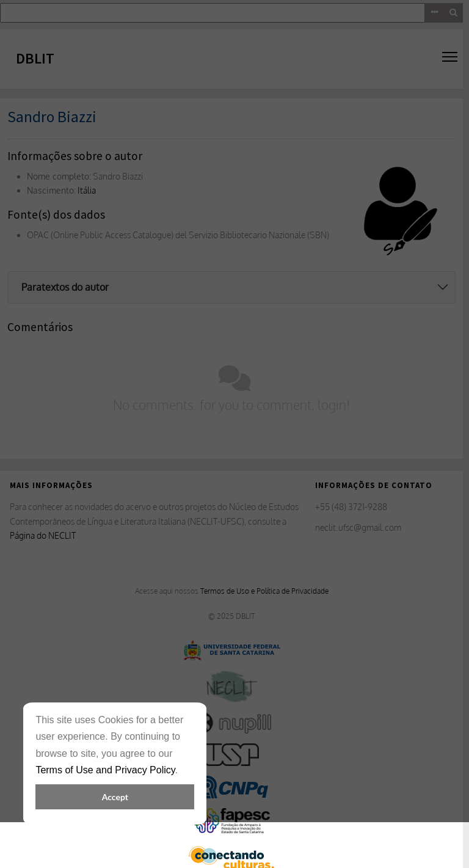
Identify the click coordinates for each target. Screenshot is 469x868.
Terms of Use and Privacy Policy (105, 770)
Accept (115, 797)
